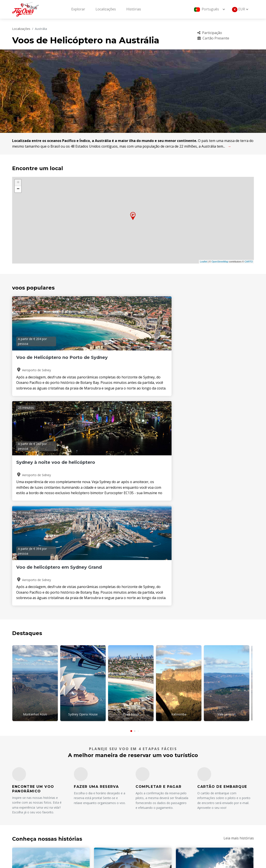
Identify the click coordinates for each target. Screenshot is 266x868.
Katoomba (179, 505)
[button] (131, 519)
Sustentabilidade (209, 815)
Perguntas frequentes (214, 793)
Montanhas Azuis (35, 505)
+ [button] (18, 183)
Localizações (106, 9)
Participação (210, 33)
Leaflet (204, 262)
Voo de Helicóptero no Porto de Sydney (49, 360)
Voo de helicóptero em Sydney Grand (207, 360)
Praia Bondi (131, 505)
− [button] (18, 189)
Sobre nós (147, 793)
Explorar (78, 9)
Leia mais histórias (239, 626)
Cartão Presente (213, 38)
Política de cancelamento (216, 808)
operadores (149, 808)
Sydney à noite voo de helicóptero (124, 360)
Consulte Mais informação (42, 722)
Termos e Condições (156, 815)
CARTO (249, 262)
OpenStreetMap (220, 262)
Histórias (134, 9)
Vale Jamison (227, 505)
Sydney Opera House (83, 505)
